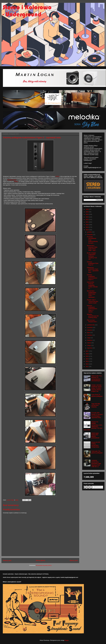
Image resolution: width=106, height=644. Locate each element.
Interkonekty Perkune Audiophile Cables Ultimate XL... (92, 285)
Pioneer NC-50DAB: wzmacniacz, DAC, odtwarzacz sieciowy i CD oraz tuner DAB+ (93, 426)
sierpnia (90, 330)
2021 (87, 222)
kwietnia (90, 340)
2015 (87, 356)
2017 (87, 351)
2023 (87, 217)
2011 (87, 367)
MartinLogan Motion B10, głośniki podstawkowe (95, 435)
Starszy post (74, 560)
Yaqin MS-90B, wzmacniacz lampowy (96, 405)
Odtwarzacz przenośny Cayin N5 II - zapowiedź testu (93, 270)
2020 (87, 225)
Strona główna (40, 560)
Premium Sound (12, 180)
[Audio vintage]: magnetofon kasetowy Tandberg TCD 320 (92, 256)
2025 (87, 212)
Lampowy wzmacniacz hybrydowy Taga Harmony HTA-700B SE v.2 (96, 463)
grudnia (90, 232)
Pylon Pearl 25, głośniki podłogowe (97, 395)
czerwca (90, 335)
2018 (87, 230)
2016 (87, 354)
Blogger (67, 640)
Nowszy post (7, 560)
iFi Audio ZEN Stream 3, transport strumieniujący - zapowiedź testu (97, 415)
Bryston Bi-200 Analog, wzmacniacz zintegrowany (96, 445)
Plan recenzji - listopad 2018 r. (92, 321)
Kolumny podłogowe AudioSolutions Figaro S (92, 277)
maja (89, 338)
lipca (89, 333)
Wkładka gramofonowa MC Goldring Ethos (93, 316)
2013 (87, 361)
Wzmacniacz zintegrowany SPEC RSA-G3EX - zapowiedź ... (92, 294)
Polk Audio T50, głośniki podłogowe (97, 452)
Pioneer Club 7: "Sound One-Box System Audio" (93, 301)
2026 (87, 209)
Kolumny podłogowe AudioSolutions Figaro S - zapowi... (92, 309)
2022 (87, 220)
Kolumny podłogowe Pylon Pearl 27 (93, 263)
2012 (87, 364)
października (91, 325)
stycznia (90, 348)
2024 (87, 214)
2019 (87, 227)
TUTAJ (57, 176)
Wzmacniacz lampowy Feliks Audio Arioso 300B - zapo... (92, 248)
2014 (87, 359)
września (90, 327)
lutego (89, 345)
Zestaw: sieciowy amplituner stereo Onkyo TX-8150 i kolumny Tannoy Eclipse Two (97, 388)
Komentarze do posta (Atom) (44, 565)
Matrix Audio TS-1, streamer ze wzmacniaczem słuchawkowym (97, 378)
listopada (90, 235)
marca (89, 343)
